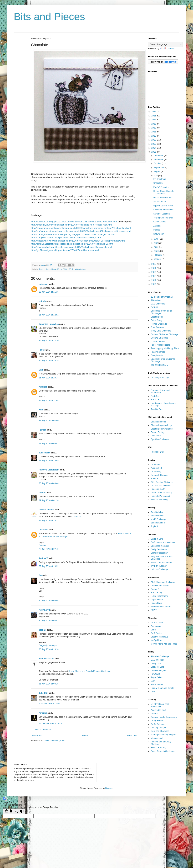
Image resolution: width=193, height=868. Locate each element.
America (43, 713)
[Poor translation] (19, 811)
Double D (155, 589)
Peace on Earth (158, 489)
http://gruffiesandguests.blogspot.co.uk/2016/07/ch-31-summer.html (65, 250)
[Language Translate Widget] (165, 44)
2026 (154, 112)
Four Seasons (157, 327)
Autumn (157, 226)
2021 (154, 132)
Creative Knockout (159, 637)
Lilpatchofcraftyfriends (161, 486)
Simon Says (156, 603)
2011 (154, 280)
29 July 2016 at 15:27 (49, 521)
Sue (41, 575)
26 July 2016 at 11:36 (49, 292)
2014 (154, 268)
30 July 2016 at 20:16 (49, 649)
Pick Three (156, 436)
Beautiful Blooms (159, 422)
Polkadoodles (157, 684)
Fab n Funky (157, 593)
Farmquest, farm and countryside (160, 391)
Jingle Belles (157, 677)
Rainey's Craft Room (49, 470)
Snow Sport (159, 234)
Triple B (154, 526)
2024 (154, 120)
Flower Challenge (159, 324)
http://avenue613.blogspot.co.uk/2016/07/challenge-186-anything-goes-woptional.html (74, 222)
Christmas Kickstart (160, 546)
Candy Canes (160, 222)
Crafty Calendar (158, 724)
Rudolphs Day (157, 452)
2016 (154, 152)
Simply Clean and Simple (162, 688)
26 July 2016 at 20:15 (49, 361)
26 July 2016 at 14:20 (49, 341)
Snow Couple (159, 202)
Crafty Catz (156, 663)
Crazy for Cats (157, 667)
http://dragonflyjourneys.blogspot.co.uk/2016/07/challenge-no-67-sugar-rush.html (72, 225)
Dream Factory (158, 432)
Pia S (41, 350)
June (156, 239)
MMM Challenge (158, 519)
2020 (154, 136)
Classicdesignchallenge (162, 425)
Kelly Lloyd (44, 610)
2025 (154, 116)
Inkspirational (157, 738)
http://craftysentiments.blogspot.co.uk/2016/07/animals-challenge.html (66, 237)
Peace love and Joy (162, 198)
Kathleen (43, 387)
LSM (153, 681)
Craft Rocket (157, 633)
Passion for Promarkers (162, 562)
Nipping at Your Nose (163, 206)
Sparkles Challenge (160, 439)
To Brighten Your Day (163, 218)
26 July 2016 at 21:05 (49, 401)
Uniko (153, 692)
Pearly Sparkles (158, 352)
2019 (154, 140)
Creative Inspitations (160, 586)
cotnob (42, 301)
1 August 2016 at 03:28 (49, 704)
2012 (154, 276)
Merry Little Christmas (161, 331)
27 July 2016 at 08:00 (49, 421)
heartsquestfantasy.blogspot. (164, 735)
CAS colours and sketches (163, 542)
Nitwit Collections (79, 269)
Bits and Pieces (49, 17)
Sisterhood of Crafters (161, 607)
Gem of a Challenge (160, 731)
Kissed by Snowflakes (163, 210)
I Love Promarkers (159, 596)
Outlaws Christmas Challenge (164, 334)
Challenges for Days (160, 378)
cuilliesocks (45, 453)
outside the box (158, 341)
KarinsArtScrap (46, 658)
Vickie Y (43, 493)
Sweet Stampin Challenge (163, 751)
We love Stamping (159, 500)
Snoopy (42, 545)
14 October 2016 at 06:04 (50, 724)
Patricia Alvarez (46, 510)
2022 (154, 128)
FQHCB (154, 479)
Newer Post (37, 736)
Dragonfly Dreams (159, 475)
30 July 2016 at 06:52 (49, 621)
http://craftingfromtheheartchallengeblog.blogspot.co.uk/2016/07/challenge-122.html (73, 234)
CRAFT (154, 630)
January (158, 259)
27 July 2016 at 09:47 (49, 443)
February (158, 255)
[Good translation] (8, 811)
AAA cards (156, 465)
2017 (154, 148)
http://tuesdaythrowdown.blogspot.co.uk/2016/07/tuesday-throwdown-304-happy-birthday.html (78, 241)
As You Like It (157, 623)
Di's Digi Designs (159, 728)
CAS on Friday (158, 660)
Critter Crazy (157, 320)
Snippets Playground (160, 496)
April (156, 247)
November (159, 159)
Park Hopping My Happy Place (165, 348)
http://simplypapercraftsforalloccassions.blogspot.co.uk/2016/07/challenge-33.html (72, 244)
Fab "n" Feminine (161, 187)
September (159, 168)
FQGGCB (155, 674)
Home (85, 736)
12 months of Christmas (162, 297)
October (158, 163)
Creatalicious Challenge (162, 429)
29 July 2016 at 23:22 (49, 566)
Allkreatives (156, 300)
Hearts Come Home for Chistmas (164, 192)
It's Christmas (160, 179)
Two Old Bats (157, 409)
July (156, 176)
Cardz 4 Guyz (157, 539)
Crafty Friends (157, 721)
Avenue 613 (156, 468)
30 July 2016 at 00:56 (49, 601)
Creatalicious (157, 317)
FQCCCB (155, 400)
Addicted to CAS (158, 710)
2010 (154, 284)
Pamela (42, 430)
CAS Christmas (158, 304)
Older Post (132, 736)
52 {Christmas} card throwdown (160, 705)
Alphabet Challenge (160, 656)
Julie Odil (43, 693)
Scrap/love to (157, 355)
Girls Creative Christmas (162, 482)
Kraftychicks (156, 640)
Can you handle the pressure (164, 717)
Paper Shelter (157, 600)
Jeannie (43, 630)
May (156, 243)
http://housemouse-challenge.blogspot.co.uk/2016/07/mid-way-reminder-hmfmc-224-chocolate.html (81, 228)
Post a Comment (43, 730)
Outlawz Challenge (159, 338)
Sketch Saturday (158, 748)
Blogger (109, 788)
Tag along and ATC (159, 365)
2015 (154, 264)
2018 (154, 144)
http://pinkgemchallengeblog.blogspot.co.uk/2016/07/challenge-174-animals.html (71, 247)
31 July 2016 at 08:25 (49, 684)
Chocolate (158, 183)
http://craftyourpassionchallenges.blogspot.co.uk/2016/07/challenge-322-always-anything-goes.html (81, 231)
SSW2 (154, 610)
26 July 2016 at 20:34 (49, 378)
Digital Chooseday (159, 553)
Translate (167, 49)
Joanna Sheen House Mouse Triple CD (55, 269)
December (159, 156)
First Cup (155, 396)
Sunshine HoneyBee (49, 324)
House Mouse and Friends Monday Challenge (89, 671)
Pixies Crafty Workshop (161, 493)
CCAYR (154, 307)
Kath (41, 410)
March (157, 251)
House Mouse (157, 516)
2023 (154, 124)
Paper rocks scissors (160, 345)
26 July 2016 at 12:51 (49, 315)
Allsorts (154, 714)
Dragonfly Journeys (48, 645)
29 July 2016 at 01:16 (49, 500)
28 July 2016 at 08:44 (49, 483)
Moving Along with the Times (164, 644)
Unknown (43, 284)
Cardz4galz (156, 626)
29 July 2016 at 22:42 (49, 549)
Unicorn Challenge (159, 569)
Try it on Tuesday (159, 566)
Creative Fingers (158, 671)
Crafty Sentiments (159, 549)
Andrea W (44, 558)
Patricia (77, 517)
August (157, 172)
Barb (41, 370)
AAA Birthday (157, 512)
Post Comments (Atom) (54, 741)
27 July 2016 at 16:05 (49, 460)
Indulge (157, 230)
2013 (154, 272)
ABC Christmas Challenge (163, 582)
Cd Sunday (156, 471)
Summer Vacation (161, 214)
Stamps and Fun (158, 523)
